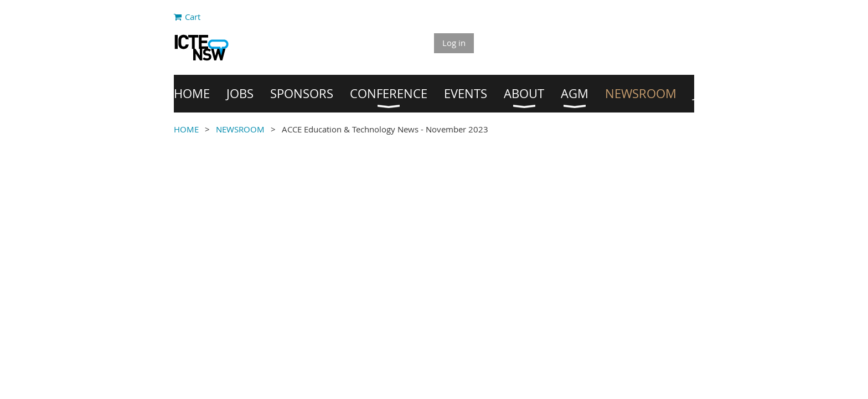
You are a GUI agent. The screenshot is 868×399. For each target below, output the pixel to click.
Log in (454, 43)
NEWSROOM (240, 129)
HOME (186, 129)
